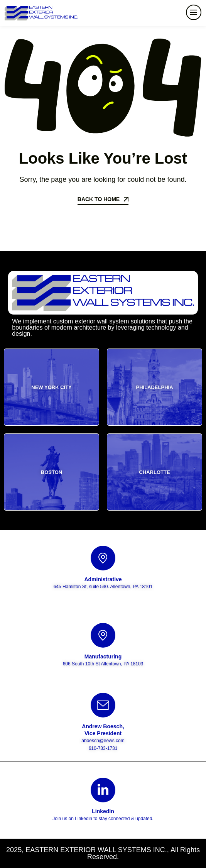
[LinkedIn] (103, 790)
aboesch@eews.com (103, 741)
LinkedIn (103, 811)
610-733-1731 (103, 748)
